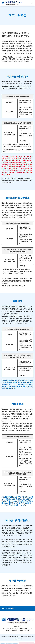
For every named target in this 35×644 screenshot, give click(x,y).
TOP (3, 608)
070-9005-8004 (13, 630)
